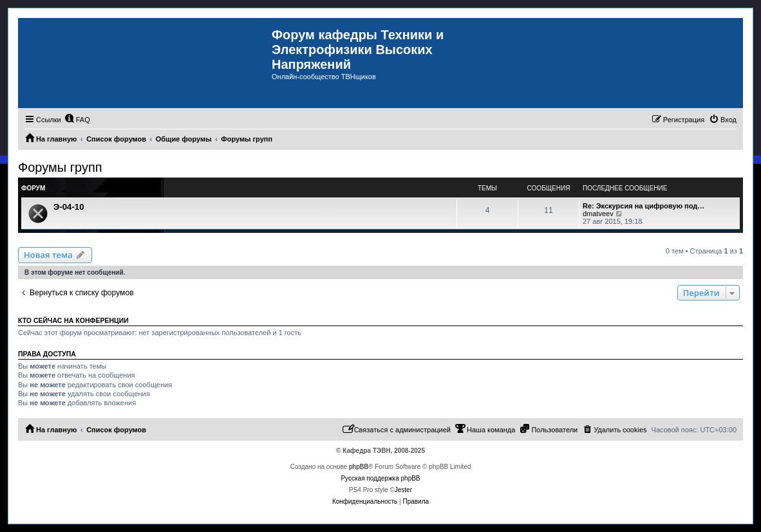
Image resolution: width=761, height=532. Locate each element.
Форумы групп (60, 167)
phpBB (359, 467)
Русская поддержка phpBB (380, 478)
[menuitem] (77, 120)
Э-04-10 (69, 207)
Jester (403, 490)
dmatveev (598, 214)
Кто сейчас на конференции (73, 320)
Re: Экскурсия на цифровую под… (644, 206)
